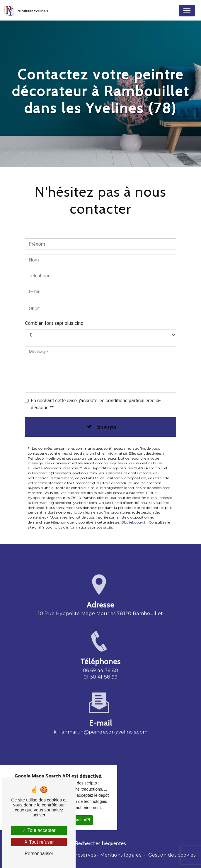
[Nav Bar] (187, 11)
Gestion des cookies (172, 855)
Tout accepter (39, 830)
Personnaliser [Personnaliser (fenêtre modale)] (39, 853)
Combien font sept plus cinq (54, 323)
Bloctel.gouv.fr (134, 522)
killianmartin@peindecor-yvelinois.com (101, 724)
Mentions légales (121, 855)
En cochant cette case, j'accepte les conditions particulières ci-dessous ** (96, 404)
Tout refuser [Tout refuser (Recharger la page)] (39, 842)
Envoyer (107, 427)
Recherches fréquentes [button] (101, 843)
